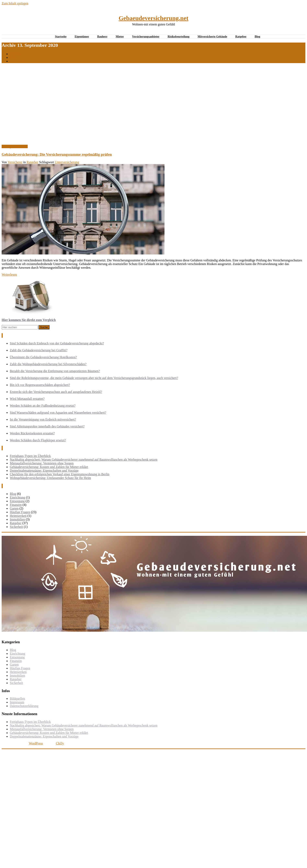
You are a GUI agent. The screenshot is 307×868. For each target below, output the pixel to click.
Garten (14, 508)
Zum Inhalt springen (15, 3)
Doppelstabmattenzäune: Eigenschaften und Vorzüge (44, 471)
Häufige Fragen (20, 512)
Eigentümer (82, 37)
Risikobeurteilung (178, 37)
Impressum (17, 702)
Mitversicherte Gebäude (212, 37)
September (17, 61)
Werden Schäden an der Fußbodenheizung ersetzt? (43, 406)
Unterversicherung (67, 162)
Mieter (120, 37)
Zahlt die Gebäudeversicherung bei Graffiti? (39, 350)
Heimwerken (18, 516)
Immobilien (17, 519)
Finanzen (16, 505)
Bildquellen (17, 699)
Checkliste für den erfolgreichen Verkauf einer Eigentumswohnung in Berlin (60, 474)
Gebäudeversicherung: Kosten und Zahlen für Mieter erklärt (49, 467)
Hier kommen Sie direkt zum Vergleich (29, 320)
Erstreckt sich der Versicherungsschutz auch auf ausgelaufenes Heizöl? (56, 392)
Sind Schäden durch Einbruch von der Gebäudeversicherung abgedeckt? (57, 343)
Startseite (61, 37)
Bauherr (102, 37)
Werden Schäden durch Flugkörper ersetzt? (38, 440)
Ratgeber (241, 37)
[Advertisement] (38, 105)
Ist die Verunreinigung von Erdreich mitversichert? (43, 419)
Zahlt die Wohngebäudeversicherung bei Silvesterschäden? (48, 364)
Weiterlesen (9, 275)
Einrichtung (18, 497)
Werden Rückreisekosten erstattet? (32, 433)
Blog (257, 37)
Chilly (60, 743)
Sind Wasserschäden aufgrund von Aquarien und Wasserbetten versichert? (58, 413)
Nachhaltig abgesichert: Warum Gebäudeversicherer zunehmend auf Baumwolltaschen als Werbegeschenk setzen (84, 460)
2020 (13, 58)
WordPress (36, 743)
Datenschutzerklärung (24, 706)
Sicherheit (16, 527)
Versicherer (15, 162)
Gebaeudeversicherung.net (153, 18)
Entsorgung (17, 501)
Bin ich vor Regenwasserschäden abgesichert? (40, 385)
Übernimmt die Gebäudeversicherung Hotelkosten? (43, 357)
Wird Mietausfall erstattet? (27, 399)
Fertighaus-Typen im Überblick (30, 456)
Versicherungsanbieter (146, 37)
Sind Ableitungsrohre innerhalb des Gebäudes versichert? (47, 426)
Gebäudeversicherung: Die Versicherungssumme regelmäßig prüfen (57, 154)
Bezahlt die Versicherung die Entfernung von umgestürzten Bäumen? (55, 371)
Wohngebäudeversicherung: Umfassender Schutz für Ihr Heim (50, 478)
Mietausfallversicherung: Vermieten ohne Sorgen (42, 463)
